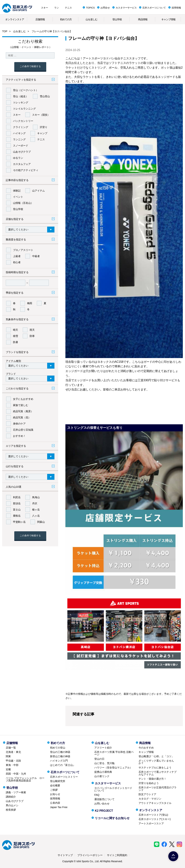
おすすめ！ (19, 436)
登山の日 (99, 759)
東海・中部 (12, 765)
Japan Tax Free (59, 807)
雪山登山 (45, 96)
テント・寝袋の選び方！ (152, 779)
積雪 (16, 336)
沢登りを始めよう (149, 783)
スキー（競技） (41, 115)
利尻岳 (17, 497)
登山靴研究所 (58, 781)
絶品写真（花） (22, 417)
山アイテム (38, 191)
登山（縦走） (21, 96)
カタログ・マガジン (150, 799)
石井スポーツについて (154, 8)
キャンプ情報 (168, 19)
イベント (18, 197)
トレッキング (21, 102)
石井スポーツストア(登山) (153, 815)
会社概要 (55, 785)
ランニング (19, 139)
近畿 (8, 769)
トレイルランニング (24, 109)
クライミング (21, 127)
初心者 (17, 262)
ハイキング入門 (59, 761)
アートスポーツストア (151, 823)
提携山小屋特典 (103, 772)
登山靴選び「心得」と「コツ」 (156, 756)
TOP (5, 31)
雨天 (32, 330)
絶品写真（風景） (23, 411)
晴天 (16, 330)
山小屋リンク (102, 776)
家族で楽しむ (21, 405)
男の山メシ (12, 805)
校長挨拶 (11, 810)
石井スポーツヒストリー (64, 777)
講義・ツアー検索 (16, 792)
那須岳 (17, 503)
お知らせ (55, 794)
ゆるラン (18, 158)
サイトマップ (65, 855)
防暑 (16, 342)
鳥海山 (36, 497)
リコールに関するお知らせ (112, 818)
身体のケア (19, 424)
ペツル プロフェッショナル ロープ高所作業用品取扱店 (25, 779)
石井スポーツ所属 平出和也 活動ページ (114, 753)
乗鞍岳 (17, 516)
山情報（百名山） (23, 203)
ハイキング (19, 133)
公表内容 (55, 803)
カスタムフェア (22, 164)
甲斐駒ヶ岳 (19, 522)
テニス (68, 8)
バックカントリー (23, 121)
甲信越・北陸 (13, 761)
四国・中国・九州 (16, 774)
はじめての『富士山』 (63, 765)
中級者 (36, 256)
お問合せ (105, 8)
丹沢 (35, 503)
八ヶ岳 (36, 516)
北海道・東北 (13, 752)
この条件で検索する (30, 66)
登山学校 (117, 19)
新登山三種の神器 (60, 756)
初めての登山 (58, 748)
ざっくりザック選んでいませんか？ (156, 762)
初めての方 (66, 19)
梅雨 (30, 303)
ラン (57, 8)
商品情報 (143, 19)
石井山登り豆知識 (23, 430)
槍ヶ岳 (36, 510)
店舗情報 (40, 19)
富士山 (17, 510)
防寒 (32, 336)
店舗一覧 (11, 748)
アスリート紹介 (103, 748)
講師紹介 (11, 797)
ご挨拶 (54, 790)
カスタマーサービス (126, 8)
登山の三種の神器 (60, 752)
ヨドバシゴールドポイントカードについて (113, 789)
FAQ (97, 795)
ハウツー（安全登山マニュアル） (113, 768)
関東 (8, 756)
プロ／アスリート (23, 250)
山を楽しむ (92, 19)
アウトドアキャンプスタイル (155, 803)
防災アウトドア (147, 794)
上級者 (17, 256)
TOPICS (90, 8)
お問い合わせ (102, 804)
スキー (45, 8)
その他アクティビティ (26, 170)
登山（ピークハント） (26, 90)
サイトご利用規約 (117, 855)
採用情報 (176, 8)
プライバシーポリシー (90, 855)
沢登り (44, 127)
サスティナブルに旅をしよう (155, 768)
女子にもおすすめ (23, 399)
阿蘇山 (41, 522)
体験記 (17, 191)
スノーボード (21, 146)
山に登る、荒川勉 (104, 763)
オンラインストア (15, 19)
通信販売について (104, 799)
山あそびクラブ (22, 152)
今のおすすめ (146, 748)
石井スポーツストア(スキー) (155, 819)
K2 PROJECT (104, 811)
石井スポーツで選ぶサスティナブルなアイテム (158, 773)
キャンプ (42, 133)
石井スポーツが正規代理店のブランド (158, 789)
